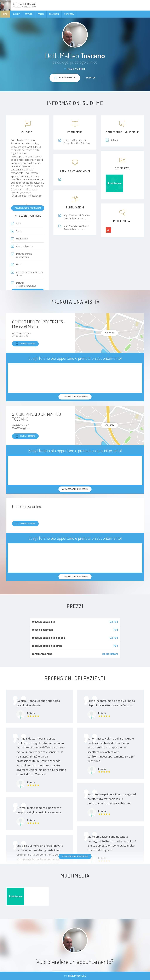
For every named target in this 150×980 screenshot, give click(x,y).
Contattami (91, 78)
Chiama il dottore (25, 344)
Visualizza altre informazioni (28, 208)
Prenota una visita (75, 976)
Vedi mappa (109, 333)
